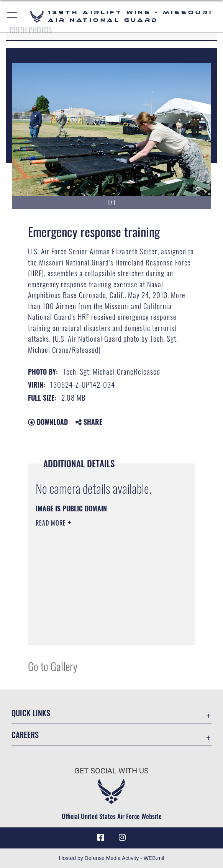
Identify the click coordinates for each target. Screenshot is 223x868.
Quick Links (31, 713)
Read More (52, 523)
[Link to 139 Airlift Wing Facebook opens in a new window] (101, 838)
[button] (12, 16)
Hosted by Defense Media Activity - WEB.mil (112, 858)
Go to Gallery (53, 666)
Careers (25, 735)
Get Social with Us (112, 771)
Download (48, 422)
